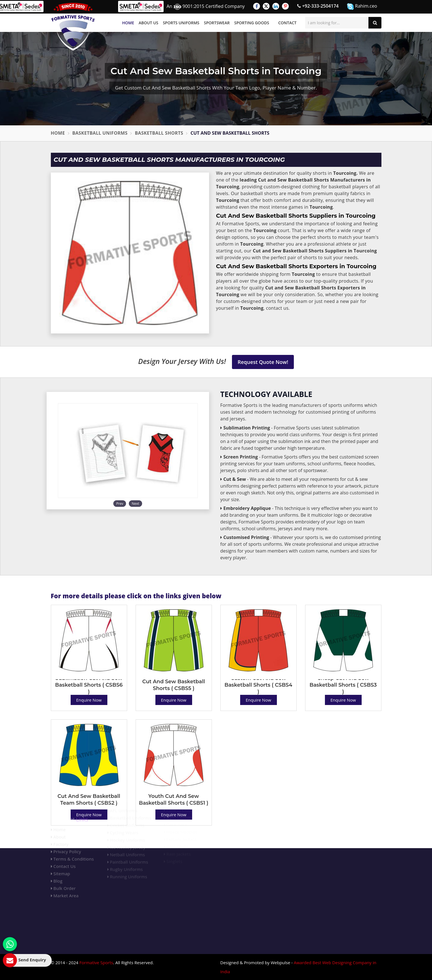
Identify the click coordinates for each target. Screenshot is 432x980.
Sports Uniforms (181, 23)
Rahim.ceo (362, 6)
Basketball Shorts (159, 133)
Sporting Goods (252, 23)
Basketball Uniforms (100, 133)
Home (128, 23)
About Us (149, 23)
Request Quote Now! (263, 362)
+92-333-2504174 (318, 6)
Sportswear (217, 23)
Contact (287, 23)
